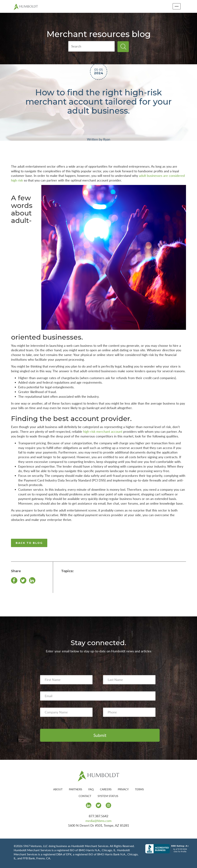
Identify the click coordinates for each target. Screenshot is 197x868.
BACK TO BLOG (29, 543)
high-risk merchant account (103, 431)
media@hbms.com (98, 821)
